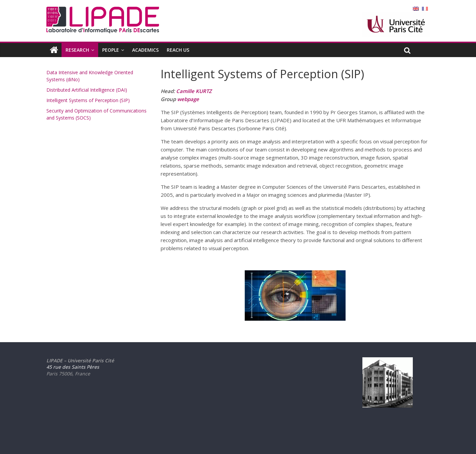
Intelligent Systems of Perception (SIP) (88, 100)
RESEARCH (77, 50)
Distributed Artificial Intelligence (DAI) (87, 90)
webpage (188, 99)
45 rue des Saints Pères (73, 367)
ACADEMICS (145, 50)
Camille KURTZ (194, 91)
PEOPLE (111, 50)
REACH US (178, 50)
